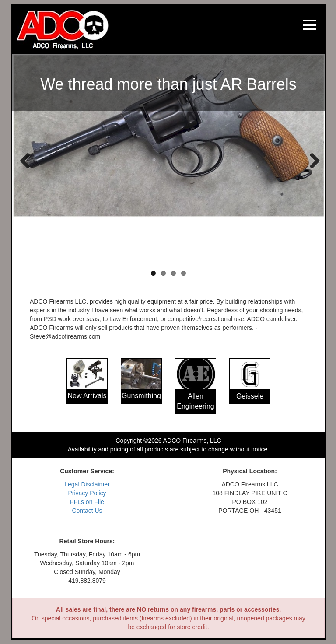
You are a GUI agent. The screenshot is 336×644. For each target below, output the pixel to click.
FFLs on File (87, 502)
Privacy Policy (87, 493)
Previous (25, 160)
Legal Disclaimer (87, 484)
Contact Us (87, 511)
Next (311, 160)
